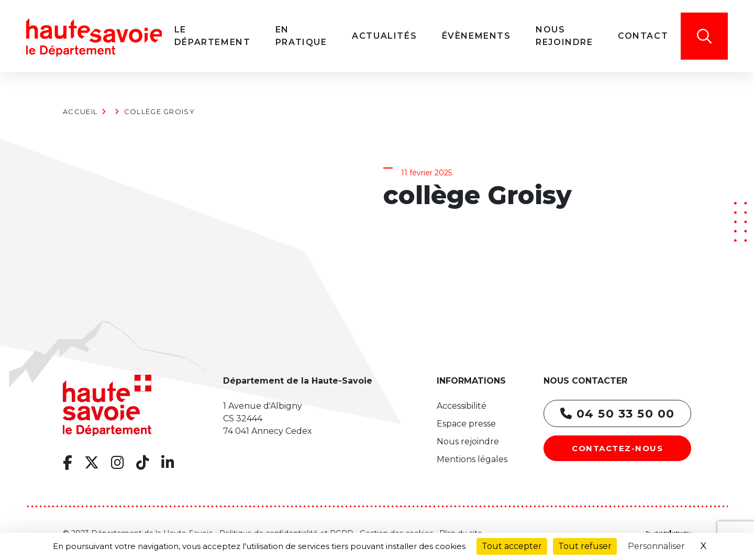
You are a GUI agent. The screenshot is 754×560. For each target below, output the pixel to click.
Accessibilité (462, 406)
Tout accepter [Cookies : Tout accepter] (512, 546)
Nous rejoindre (468, 441)
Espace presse (466, 424)
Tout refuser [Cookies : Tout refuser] (585, 546)
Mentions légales (472, 459)
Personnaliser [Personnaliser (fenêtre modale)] (656, 546)
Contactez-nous (617, 448)
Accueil (80, 111)
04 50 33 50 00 (618, 414)
